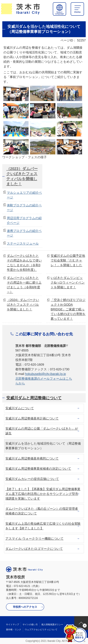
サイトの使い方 (30, 624)
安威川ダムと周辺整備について (34, 398)
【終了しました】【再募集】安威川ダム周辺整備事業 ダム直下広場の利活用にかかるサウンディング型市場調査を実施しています (43, 494)
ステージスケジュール (23, 243)
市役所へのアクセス (25, 607)
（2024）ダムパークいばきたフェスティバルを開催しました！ (23, 305)
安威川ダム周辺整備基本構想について (32, 458)
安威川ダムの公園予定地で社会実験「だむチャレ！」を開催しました (68, 260)
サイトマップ (12, 624)
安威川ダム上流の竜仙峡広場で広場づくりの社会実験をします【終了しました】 (43, 526)
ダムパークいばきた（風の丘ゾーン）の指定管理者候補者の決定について (42, 511)
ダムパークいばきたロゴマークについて (34, 549)
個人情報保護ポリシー (52, 624)
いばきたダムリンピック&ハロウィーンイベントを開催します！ (68, 282)
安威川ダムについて (20, 408)
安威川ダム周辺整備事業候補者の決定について (38, 469)
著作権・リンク (14, 630)
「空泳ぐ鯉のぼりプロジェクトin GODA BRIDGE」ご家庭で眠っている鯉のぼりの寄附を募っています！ (68, 309)
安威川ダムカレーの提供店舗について (32, 479)
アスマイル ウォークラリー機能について (34, 539)
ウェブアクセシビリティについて (41, 630)
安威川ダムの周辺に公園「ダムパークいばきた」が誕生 (42, 431)
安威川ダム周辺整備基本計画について (32, 418)
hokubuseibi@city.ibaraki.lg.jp (46, 374)
